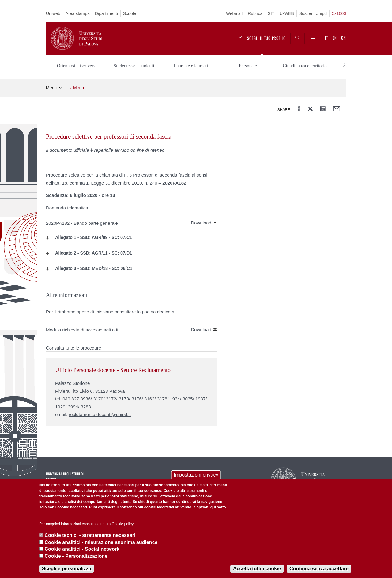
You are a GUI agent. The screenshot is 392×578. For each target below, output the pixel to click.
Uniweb (53, 13)
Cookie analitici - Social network (82, 549)
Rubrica (255, 13)
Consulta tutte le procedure (73, 348)
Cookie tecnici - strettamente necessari (90, 535)
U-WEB (287, 13)
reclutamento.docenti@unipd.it (100, 414)
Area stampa (78, 13)
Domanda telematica (67, 208)
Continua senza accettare (319, 569)
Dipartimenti (106, 13)
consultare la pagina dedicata (144, 312)
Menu (51, 88)
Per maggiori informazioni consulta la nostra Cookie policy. (87, 524)
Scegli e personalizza (67, 569)
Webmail (234, 13)
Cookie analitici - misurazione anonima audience (101, 542)
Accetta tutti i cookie (257, 569)
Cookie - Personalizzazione (76, 556)
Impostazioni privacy (196, 475)
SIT (271, 13)
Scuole (130, 13)
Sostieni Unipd (313, 13)
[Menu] (312, 38)
